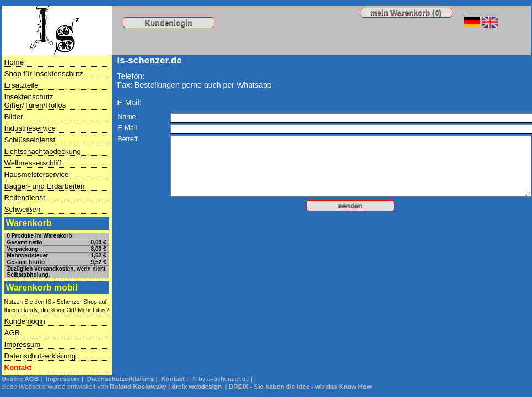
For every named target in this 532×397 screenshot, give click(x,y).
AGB (12, 333)
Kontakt (18, 368)
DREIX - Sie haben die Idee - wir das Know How (300, 387)
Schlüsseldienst (30, 140)
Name (127, 117)
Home (14, 62)
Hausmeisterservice (37, 175)
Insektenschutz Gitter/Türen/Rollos (35, 101)
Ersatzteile (22, 85)
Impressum (23, 344)
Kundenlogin (168, 23)
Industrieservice (30, 128)
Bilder (14, 117)
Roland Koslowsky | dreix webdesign (166, 387)
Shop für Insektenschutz (44, 74)
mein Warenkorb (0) (406, 13)
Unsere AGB (20, 379)
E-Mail (128, 128)
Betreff (128, 139)
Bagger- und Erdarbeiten (45, 186)
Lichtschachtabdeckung (43, 151)
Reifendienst (25, 198)
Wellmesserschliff (33, 163)
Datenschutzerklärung (40, 356)
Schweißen (23, 209)
